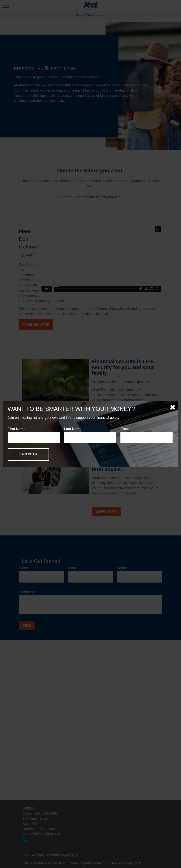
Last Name (73, 429)
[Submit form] (28, 454)
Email (125, 429)
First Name (17, 429)
